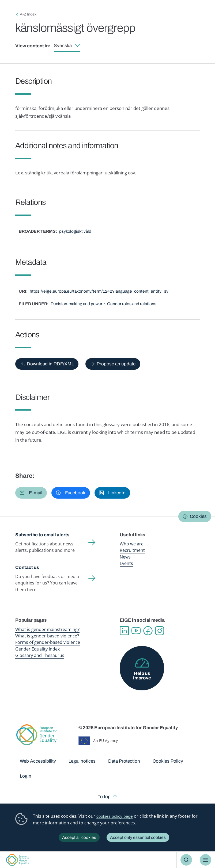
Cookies (198, 516)
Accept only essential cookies (138, 837)
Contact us (27, 567)
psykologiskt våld (75, 231)
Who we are (132, 544)
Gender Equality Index (37, 649)
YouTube (136, 631)
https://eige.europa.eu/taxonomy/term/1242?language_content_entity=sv (99, 291)
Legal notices (82, 761)
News (125, 557)
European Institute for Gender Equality (17, 860)
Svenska (63, 46)
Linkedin (124, 631)
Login (26, 776)
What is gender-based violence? (47, 636)
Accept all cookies (79, 837)
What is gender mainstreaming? (47, 629)
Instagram (160, 631)
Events (126, 563)
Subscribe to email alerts (42, 535)
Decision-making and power (76, 304)
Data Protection (124, 761)
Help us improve (142, 676)
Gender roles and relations (132, 304)
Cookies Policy (168, 761)
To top (104, 797)
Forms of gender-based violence (48, 642)
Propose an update (116, 364)
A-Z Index (28, 14)
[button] (31, 493)
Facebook (148, 631)
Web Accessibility (38, 761)
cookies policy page (115, 816)
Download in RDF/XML (50, 364)
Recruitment (132, 550)
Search (186, 860)
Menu (205, 860)
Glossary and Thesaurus (40, 655)
